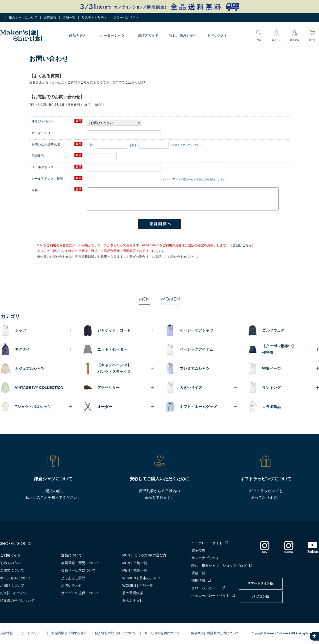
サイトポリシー (32, 633)
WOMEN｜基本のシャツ (141, 578)
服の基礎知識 (133, 593)
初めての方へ (10, 563)
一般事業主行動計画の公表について (213, 633)
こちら (85, 82)
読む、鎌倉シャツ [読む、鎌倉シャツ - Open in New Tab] (183, 35)
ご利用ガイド (10, 555)
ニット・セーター (112, 349)
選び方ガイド (148, 35)
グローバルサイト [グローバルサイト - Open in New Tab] (126, 18)
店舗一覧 (69, 18)
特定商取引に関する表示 (69, 633)
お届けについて (12, 585)
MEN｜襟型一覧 (135, 570)
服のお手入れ (133, 601)
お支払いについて (14, 593)
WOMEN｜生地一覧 (138, 585)
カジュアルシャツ (30, 368)
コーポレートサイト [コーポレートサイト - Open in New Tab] (207, 543)
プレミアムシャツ (195, 368)
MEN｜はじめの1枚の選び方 (144, 555)
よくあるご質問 (73, 578)
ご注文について (12, 570)
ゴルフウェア (273, 330)
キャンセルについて (16, 578)
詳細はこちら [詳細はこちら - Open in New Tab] (242, 245)
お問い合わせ (218, 35)
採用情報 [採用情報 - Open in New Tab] (198, 580)
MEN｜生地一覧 (135, 563)
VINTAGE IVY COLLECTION (39, 388)
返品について (72, 555)
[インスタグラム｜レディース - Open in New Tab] (288, 547)
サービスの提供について (80, 593)
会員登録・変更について (80, 563)
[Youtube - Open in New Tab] (312, 547)
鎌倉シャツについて (23, 18)
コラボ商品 (271, 407)
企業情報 (50, 18)
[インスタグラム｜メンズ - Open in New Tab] (265, 547)
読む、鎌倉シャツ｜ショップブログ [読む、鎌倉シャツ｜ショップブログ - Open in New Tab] (219, 566)
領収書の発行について (17, 601)
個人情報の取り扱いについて (116, 633)
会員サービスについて (78, 570)
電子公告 (198, 550)
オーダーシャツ (112, 35)
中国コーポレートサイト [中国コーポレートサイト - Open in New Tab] (210, 596)
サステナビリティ (94, 18)
